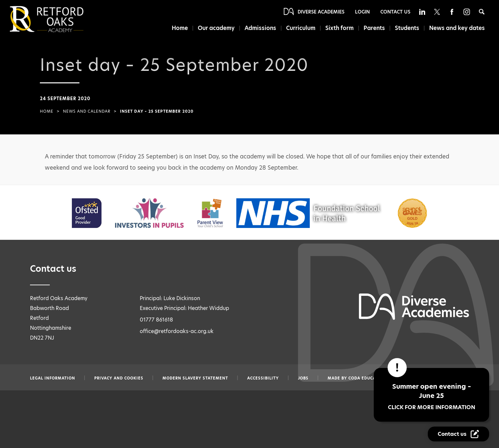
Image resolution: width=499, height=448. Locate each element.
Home (176, 28)
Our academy (213, 28)
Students (406, 28)
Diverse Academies (321, 12)
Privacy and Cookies (119, 378)
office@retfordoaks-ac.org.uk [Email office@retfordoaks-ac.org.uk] (177, 331)
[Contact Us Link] (458, 434)
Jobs (303, 378)
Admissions (258, 28)
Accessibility (263, 378)
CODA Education (367, 378)
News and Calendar (87, 111)
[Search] (482, 12)
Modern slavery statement (195, 378)
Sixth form (338, 28)
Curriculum (299, 28)
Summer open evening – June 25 (431, 396)
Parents (373, 28)
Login (362, 12)
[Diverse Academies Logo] (58, 19)
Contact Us (395, 12)
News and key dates (457, 28)
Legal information (53, 378)
